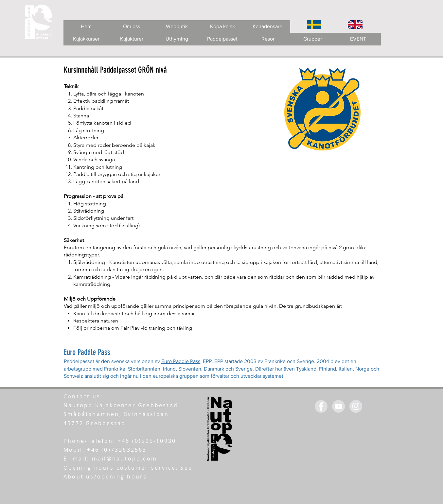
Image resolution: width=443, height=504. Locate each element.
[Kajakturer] (132, 39)
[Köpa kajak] (222, 27)
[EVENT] (358, 39)
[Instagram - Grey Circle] (356, 406)
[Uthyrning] (177, 39)
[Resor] (268, 39)
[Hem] (86, 27)
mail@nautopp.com (124, 459)
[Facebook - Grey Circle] (321, 406)
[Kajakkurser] (86, 39)
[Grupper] (313, 39)
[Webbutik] (177, 27)
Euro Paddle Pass (181, 361)
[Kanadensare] (267, 27)
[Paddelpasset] (222, 39)
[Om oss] (131, 27)
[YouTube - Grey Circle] (338, 406)
